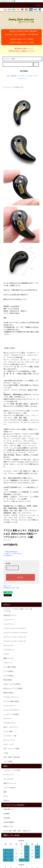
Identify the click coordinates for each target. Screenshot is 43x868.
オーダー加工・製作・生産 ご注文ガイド (17, 831)
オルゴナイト (22, 78)
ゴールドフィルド (32, 76)
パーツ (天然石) (14, 87)
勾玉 (8, 76)
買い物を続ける (8, 556)
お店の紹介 (7, 818)
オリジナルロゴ (8, 779)
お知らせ (6, 800)
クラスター (22, 76)
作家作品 (14, 76)
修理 (5, 792)
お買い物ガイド (8, 809)
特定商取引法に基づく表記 (11, 588)
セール (6, 796)
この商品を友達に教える (11, 552)
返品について (7, 586)
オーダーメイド (8, 775)
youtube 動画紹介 (9, 822)
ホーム (6, 87)
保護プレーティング (10, 783)
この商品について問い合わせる (13, 554)
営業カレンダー (8, 827)
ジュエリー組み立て (10, 788)
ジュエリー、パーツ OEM (12, 770)
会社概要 (6, 814)
